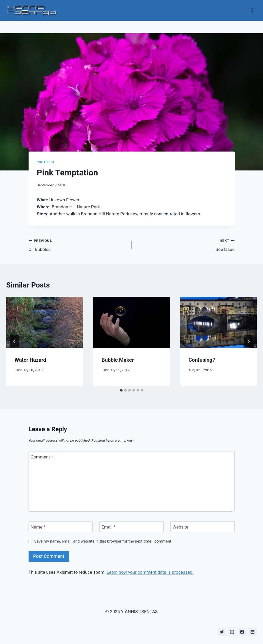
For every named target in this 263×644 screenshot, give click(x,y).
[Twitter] (222, 632)
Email (109, 527)
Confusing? (202, 360)
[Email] (132, 527)
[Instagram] (232, 632)
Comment (42, 457)
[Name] (61, 527)
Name (38, 527)
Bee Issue (185, 245)
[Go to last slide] (15, 341)
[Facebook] (242, 632)
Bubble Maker (118, 360)
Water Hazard (30, 360)
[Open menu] (252, 10)
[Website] (203, 527)
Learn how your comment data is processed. (150, 572)
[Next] (248, 341)
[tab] (121, 390)
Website (180, 527)
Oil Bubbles (78, 245)
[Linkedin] (252, 632)
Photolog (45, 162)
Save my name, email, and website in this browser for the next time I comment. (103, 541)
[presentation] (45, 322)
